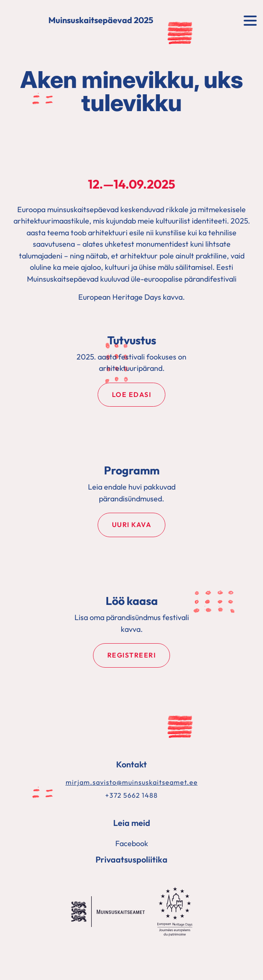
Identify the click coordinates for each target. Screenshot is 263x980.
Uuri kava (132, 525)
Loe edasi (132, 394)
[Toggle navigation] (250, 20)
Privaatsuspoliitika (131, 859)
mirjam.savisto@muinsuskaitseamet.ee (132, 782)
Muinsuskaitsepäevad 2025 (101, 21)
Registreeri (132, 655)
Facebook (132, 843)
